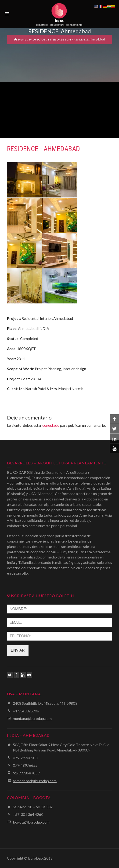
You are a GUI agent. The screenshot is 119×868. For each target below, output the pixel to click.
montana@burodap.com (32, 718)
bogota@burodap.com (31, 822)
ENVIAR (18, 650)
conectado (51, 425)
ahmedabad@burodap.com (35, 781)
